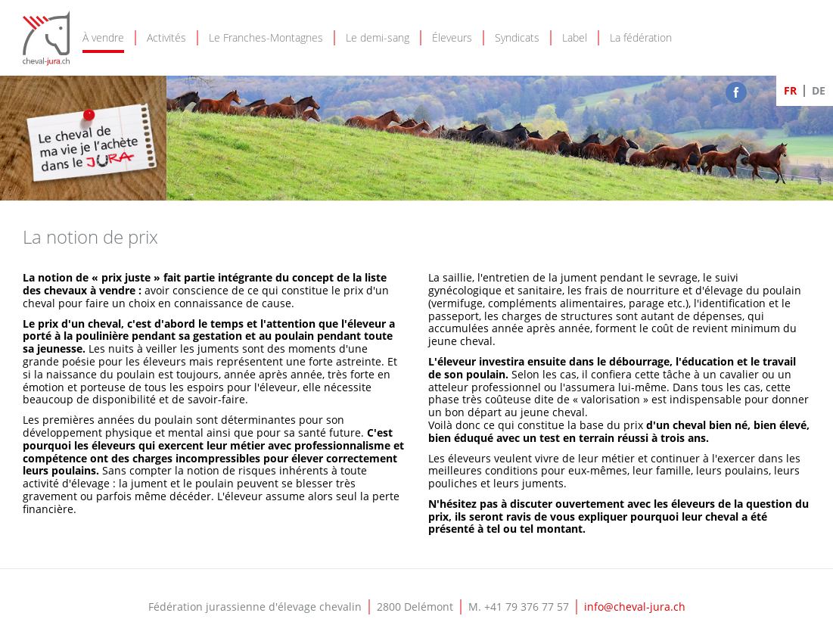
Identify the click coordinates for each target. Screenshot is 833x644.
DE (819, 90)
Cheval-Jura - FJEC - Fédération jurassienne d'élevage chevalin (46, 38)
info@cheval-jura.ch (635, 607)
